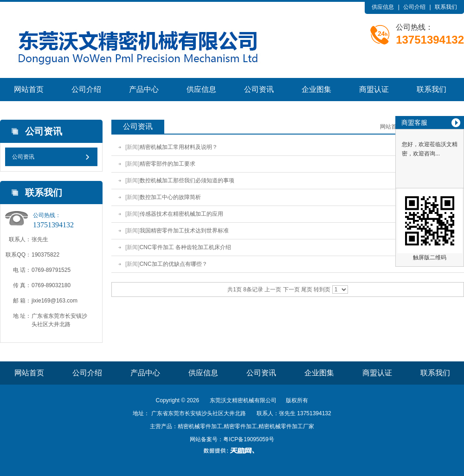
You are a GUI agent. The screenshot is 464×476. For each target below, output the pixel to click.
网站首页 (29, 89)
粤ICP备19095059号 (248, 439)
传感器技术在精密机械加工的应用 (181, 214)
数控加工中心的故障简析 (170, 197)
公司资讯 (259, 89)
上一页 (273, 289)
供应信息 (383, 7)
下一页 (291, 289)
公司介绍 (414, 7)
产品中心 (144, 89)
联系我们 (446, 7)
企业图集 (316, 89)
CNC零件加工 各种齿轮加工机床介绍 (185, 247)
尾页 (307, 289)
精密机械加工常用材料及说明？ (179, 147)
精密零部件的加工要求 (168, 164)
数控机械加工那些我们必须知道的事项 (187, 180)
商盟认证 (374, 89)
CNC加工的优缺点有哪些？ (174, 264)
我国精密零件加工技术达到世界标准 (184, 231)
